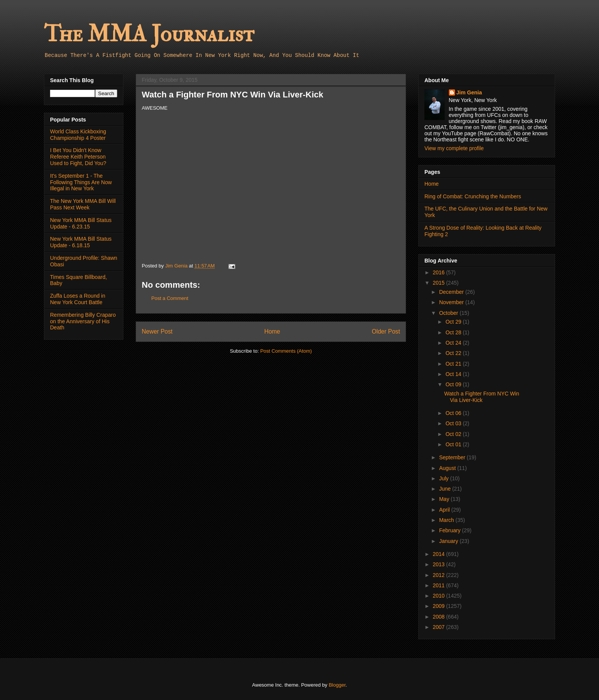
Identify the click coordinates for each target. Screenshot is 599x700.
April (445, 510)
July (444, 478)
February (450, 530)
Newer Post (157, 331)
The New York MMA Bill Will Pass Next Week (83, 204)
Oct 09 (454, 384)
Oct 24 (454, 343)
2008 (440, 617)
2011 (440, 585)
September (453, 457)
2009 (440, 606)
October (449, 313)
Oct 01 (454, 444)
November (452, 302)
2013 (440, 564)
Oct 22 (454, 353)
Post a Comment (170, 298)
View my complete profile (454, 148)
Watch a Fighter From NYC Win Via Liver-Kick (482, 397)
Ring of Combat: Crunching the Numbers (473, 196)
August (448, 468)
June (445, 489)
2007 (440, 627)
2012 (440, 575)
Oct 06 (454, 413)
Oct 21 (454, 364)
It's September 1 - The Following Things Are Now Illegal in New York (81, 182)
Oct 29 (454, 322)
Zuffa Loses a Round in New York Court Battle (78, 299)
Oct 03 (454, 423)
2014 (440, 554)
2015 (440, 283)
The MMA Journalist (149, 34)
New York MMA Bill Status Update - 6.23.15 (81, 223)
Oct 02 (454, 434)
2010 (440, 596)
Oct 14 (454, 374)
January (449, 541)
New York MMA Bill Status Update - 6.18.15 (81, 242)
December (452, 292)
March (447, 520)
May (445, 499)
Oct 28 (454, 332)
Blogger (337, 685)
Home (272, 331)
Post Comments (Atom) (286, 351)
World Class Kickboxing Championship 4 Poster (78, 135)
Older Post (386, 331)
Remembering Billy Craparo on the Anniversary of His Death (83, 321)
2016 (440, 272)
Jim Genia (469, 92)
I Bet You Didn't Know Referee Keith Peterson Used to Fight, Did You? (78, 157)
